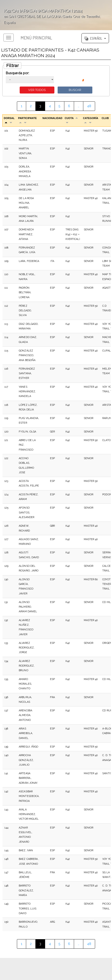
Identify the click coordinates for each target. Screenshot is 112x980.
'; (56, 15)
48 (89, 106)
